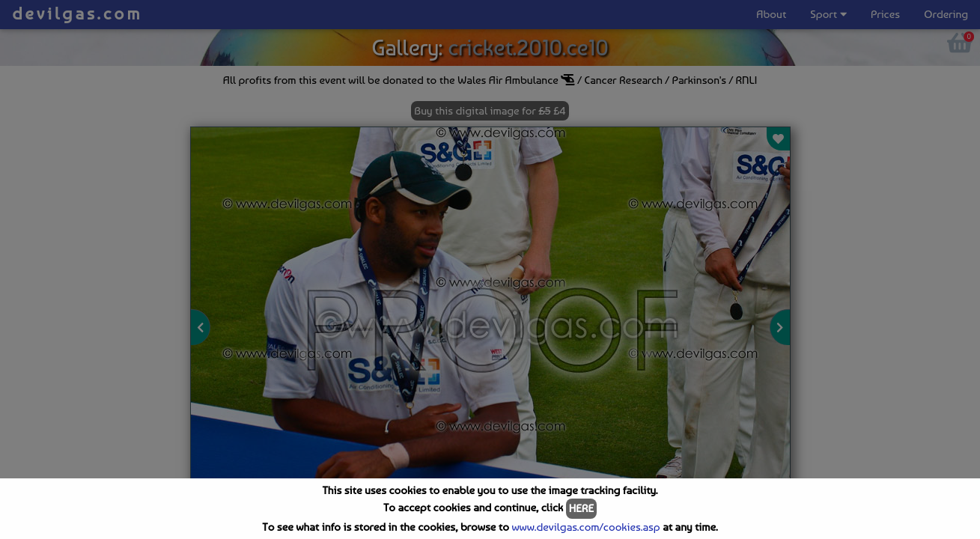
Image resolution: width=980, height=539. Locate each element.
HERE (581, 508)
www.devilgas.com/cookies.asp (585, 527)
